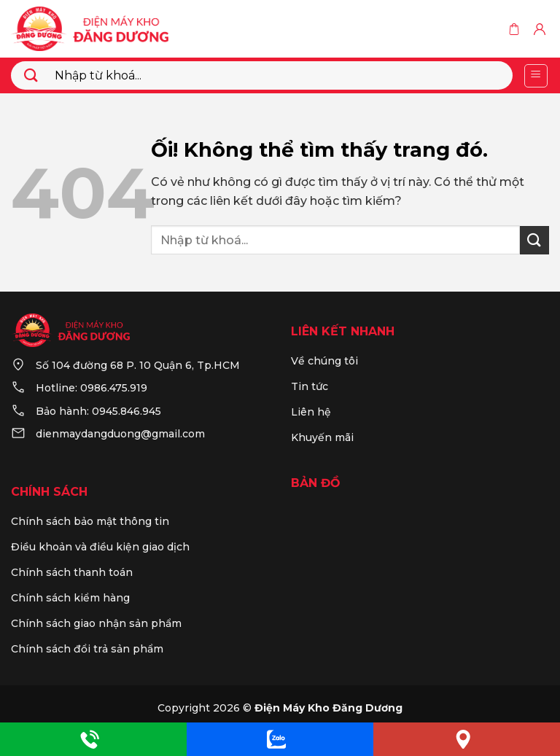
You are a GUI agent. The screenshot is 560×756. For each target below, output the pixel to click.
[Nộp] (31, 75)
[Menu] (536, 76)
